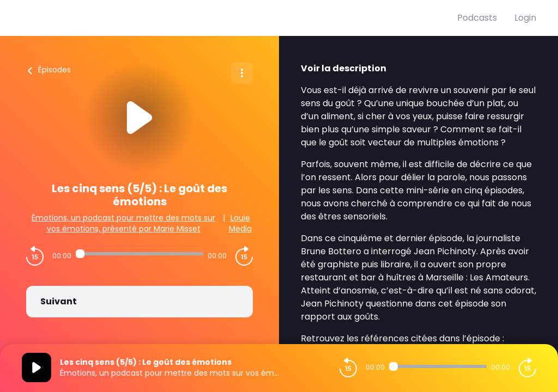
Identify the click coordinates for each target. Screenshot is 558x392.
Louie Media (240, 223)
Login (525, 18)
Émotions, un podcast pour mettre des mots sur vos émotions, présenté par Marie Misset (123, 223)
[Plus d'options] (242, 73)
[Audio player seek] (139, 254)
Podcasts (477, 18)
